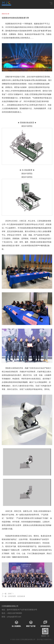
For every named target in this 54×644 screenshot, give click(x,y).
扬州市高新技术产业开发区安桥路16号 (22, 610)
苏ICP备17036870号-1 (45, 639)
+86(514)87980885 (14, 613)
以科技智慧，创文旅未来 (16, 596)
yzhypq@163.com (14, 617)
